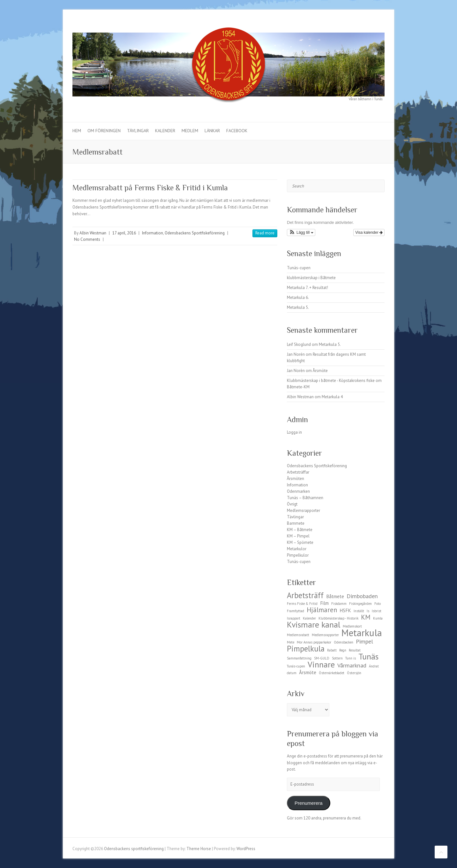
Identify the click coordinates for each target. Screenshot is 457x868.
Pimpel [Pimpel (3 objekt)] (364, 641)
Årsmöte (320, 371)
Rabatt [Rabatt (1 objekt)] (332, 650)
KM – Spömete (300, 542)
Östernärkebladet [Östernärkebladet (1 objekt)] (332, 673)
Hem (77, 131)
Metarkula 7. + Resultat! (307, 288)
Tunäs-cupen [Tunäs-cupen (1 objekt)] (296, 666)
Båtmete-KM (298, 387)
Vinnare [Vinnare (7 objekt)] (321, 664)
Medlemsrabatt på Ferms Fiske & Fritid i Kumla (150, 188)
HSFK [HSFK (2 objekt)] (345, 610)
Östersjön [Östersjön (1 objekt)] (354, 673)
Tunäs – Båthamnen (305, 498)
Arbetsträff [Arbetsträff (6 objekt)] (305, 595)
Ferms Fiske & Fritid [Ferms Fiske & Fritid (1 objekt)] (302, 604)
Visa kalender (369, 232)
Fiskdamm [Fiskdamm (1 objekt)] (339, 604)
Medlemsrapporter (303, 510)
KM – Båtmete (300, 530)
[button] (301, 232)
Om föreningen (104, 131)
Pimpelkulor (298, 555)
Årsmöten (296, 479)
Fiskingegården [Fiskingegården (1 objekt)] (360, 604)
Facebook (237, 131)
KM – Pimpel (298, 536)
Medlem (190, 131)
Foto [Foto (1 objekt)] (378, 604)
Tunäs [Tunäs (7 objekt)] (368, 656)
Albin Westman (93, 233)
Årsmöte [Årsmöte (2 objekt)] (308, 672)
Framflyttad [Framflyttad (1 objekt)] (296, 611)
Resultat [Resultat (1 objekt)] (355, 650)
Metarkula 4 (332, 397)
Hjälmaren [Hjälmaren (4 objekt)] (322, 610)
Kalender (165, 131)
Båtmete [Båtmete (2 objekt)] (335, 596)
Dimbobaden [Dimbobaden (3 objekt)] (362, 596)
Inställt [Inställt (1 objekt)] (359, 611)
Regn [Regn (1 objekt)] (343, 650)
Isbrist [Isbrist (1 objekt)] (377, 611)
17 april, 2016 (124, 233)
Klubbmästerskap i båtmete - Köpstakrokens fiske (331, 381)
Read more (265, 233)
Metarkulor (297, 549)
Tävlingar (138, 131)
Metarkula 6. (298, 297)
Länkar (212, 131)
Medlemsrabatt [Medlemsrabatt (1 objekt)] (298, 635)
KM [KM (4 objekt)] (366, 617)
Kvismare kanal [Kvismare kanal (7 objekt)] (314, 624)
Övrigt (292, 504)
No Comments (87, 239)
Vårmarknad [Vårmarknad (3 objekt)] (352, 665)
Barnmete (296, 523)
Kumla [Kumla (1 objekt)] (378, 618)
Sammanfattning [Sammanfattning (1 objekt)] (299, 658)
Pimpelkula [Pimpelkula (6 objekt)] (306, 649)
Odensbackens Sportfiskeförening (195, 233)
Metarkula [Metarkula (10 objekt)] (362, 633)
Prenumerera (309, 803)
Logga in (294, 432)
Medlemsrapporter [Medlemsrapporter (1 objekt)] (325, 635)
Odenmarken (298, 491)
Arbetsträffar (298, 472)
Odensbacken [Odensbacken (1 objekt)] (344, 642)
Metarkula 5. (298, 307)
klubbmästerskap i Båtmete (311, 278)
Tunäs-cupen (299, 268)
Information (153, 233)
